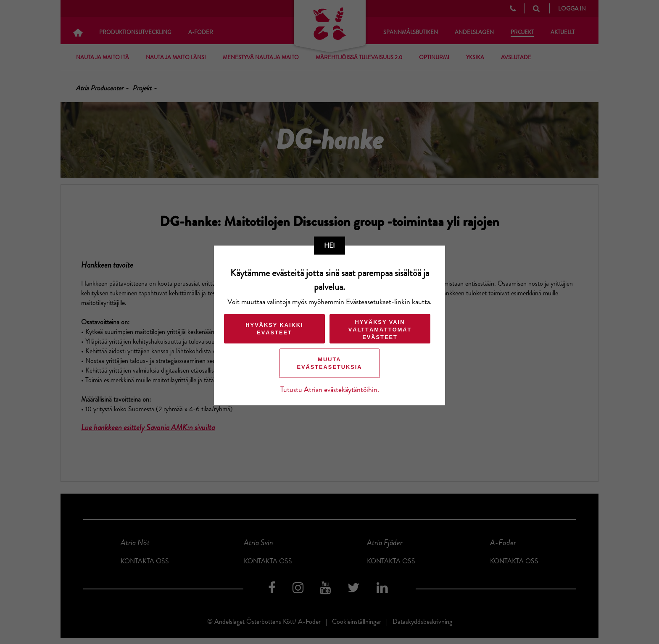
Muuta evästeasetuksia (329, 363)
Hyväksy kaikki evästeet (274, 328)
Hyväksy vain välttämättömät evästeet (380, 329)
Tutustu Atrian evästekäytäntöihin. (330, 389)
